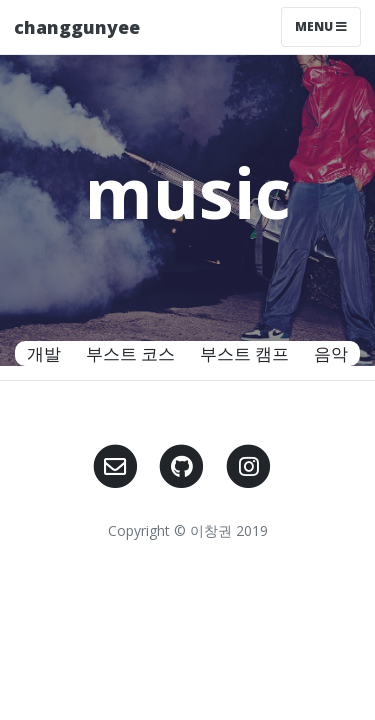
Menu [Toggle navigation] (321, 26)
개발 (44, 353)
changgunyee (77, 27)
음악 (331, 353)
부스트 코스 (130, 353)
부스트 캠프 (244, 353)
